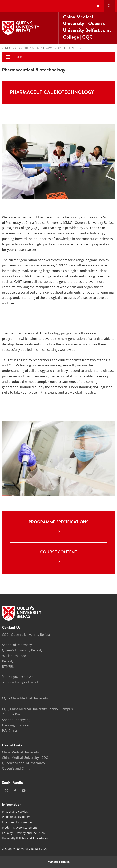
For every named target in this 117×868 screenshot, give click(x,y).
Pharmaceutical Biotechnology (62, 48)
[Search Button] (109, 6)
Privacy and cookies (15, 811)
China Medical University (20, 752)
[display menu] (8, 57)
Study (36, 48)
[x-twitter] (7, 791)
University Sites (11, 48)
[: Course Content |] (59, 562)
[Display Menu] (98, 6)
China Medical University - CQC (25, 758)
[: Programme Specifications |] (59, 531)
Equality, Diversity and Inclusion (23, 833)
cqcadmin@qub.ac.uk (23, 682)
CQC (26, 48)
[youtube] (24, 791)
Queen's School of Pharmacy (23, 763)
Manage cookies (59, 862)
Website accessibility (16, 817)
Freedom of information (18, 822)
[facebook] (15, 791)
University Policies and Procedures (25, 838)
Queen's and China (16, 768)
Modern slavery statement (19, 828)
